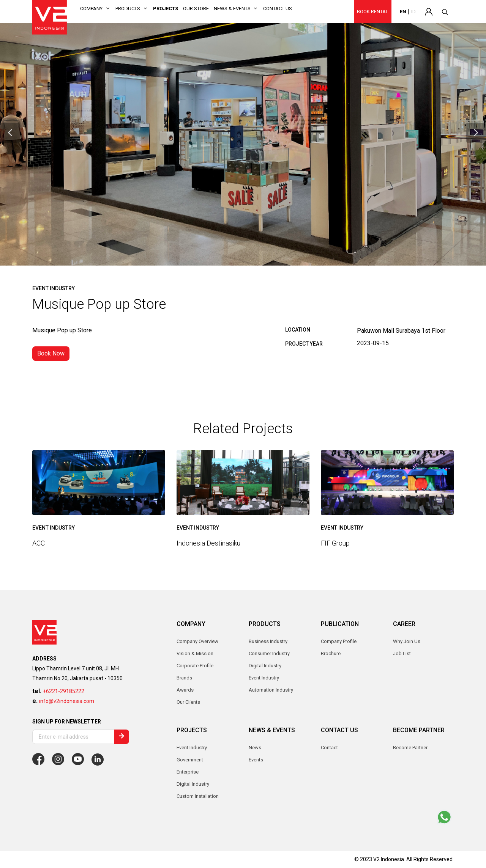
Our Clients (188, 702)
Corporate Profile (195, 666)
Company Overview (197, 641)
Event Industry (192, 748)
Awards (185, 690)
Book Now (51, 353)
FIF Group (335, 543)
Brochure (331, 653)
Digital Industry (193, 784)
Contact (329, 748)
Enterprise (188, 772)
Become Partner (410, 748)
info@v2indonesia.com (67, 701)
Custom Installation (198, 796)
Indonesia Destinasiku (208, 543)
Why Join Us (407, 641)
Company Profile (339, 641)
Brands (184, 678)
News (255, 748)
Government (190, 760)
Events (256, 760)
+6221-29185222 (64, 691)
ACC (39, 543)
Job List (402, 653)
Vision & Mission (195, 653)
